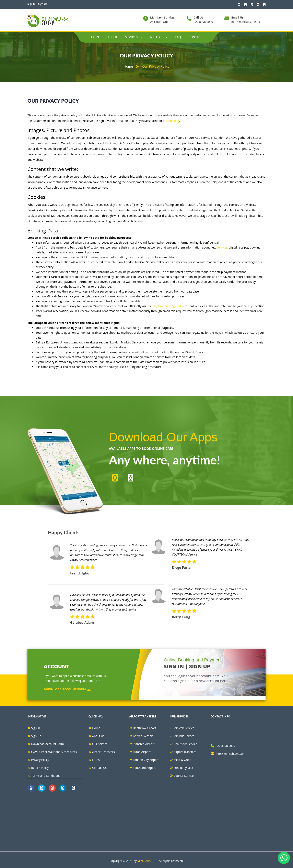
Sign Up (36, 736)
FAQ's (96, 760)
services (222, 247)
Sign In (36, 728)
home (128, 66)
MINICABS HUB (147, 861)
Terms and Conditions (46, 776)
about (113, 37)
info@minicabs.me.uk (246, 22)
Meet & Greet (182, 760)
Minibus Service (184, 736)
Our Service (100, 744)
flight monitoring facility (168, 306)
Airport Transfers (103, 752)
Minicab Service (184, 728)
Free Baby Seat (183, 768)
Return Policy (40, 768)
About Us (98, 736)
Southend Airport (144, 768)
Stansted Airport (144, 744)
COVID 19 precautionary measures (54, 752)
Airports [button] (159, 37)
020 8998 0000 (203, 22)
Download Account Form (67, 689)
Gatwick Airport (143, 736)
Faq (178, 37)
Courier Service (184, 776)
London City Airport (146, 760)
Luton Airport (142, 752)
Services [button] (134, 37)
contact (195, 37)
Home (96, 37)
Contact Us (99, 768)
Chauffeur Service (185, 744)
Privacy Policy (40, 760)
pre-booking (171, 121)
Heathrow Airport (144, 728)
